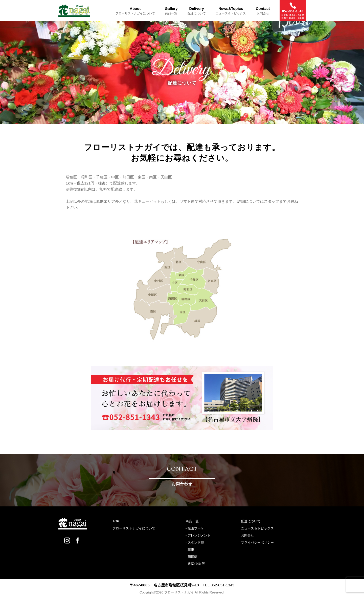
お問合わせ (182, 484)
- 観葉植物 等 (195, 564)
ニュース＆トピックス (257, 528)
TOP (116, 521)
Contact (263, 11)
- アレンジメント (198, 535)
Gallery (171, 11)
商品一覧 (192, 521)
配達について (251, 521)
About (135, 11)
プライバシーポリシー (257, 542)
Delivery (197, 11)
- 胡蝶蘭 (191, 557)
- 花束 (190, 550)
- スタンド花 (195, 542)
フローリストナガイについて (134, 528)
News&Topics (231, 11)
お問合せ (247, 535)
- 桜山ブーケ (195, 528)
